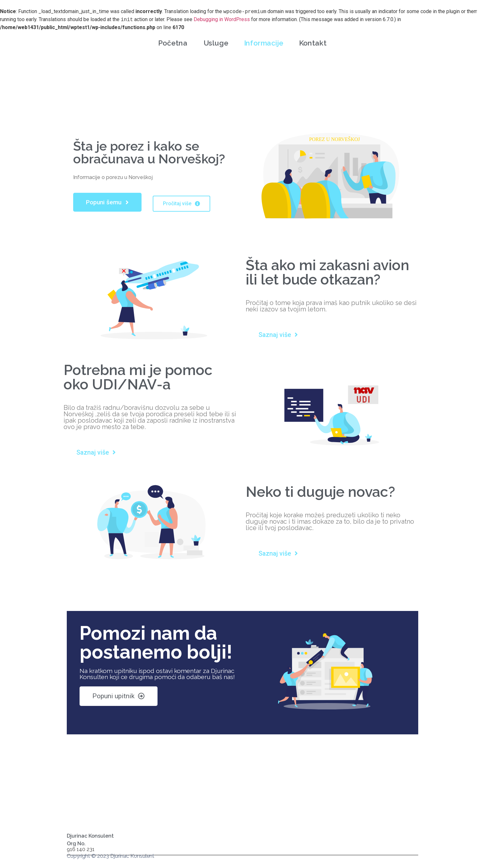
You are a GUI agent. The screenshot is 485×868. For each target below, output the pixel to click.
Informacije (264, 35)
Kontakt (313, 35)
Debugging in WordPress (222, 20)
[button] (107, 202)
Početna (173, 35)
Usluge (216, 35)
